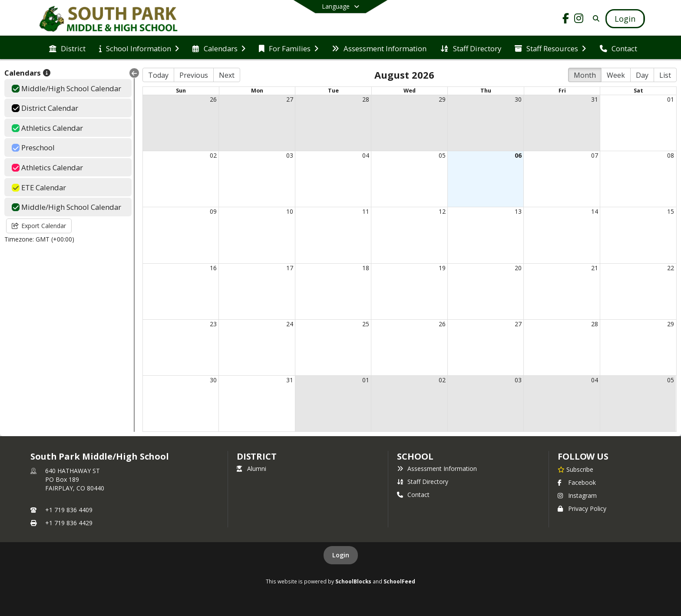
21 (595, 268)
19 (442, 268)
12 (442, 211)
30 (518, 99)
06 (518, 155)
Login (341, 555)
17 (290, 268)
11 (366, 211)
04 (366, 155)
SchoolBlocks (353, 581)
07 (595, 155)
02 (213, 155)
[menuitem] (67, 48)
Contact (413, 495)
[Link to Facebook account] (566, 20)
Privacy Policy (582, 508)
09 (213, 211)
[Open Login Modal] (625, 19)
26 (213, 99)
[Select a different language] (340, 7)
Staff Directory (423, 482)
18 (366, 268)
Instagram (577, 495)
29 (442, 99)
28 (366, 99)
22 (671, 268)
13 (518, 211)
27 (290, 99)
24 (290, 324)
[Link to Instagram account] (579, 20)
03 (290, 155)
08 (671, 155)
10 (290, 211)
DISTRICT (257, 456)
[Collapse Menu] (134, 73)
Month (585, 75)
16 (213, 268)
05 (442, 155)
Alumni (251, 469)
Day (642, 75)
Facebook (577, 482)
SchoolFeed (399, 581)
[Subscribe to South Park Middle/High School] (575, 469)
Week (616, 75)
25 (366, 324)
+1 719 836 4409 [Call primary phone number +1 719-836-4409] (69, 510)
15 (671, 211)
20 (518, 268)
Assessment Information (437, 469)
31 (595, 99)
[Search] (595, 18)
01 (671, 99)
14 (595, 211)
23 (213, 324)
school (415, 456)
